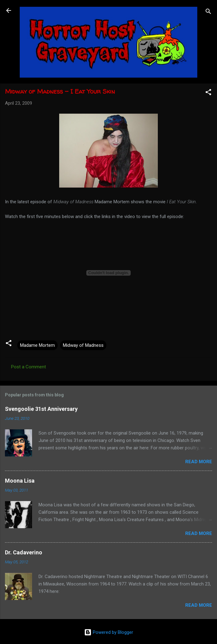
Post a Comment (29, 367)
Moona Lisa (20, 481)
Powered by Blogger (109, 632)
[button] (208, 93)
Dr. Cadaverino (24, 552)
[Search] (208, 12)
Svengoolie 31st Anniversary (41, 409)
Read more (199, 462)
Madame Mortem (37, 345)
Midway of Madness (83, 345)
